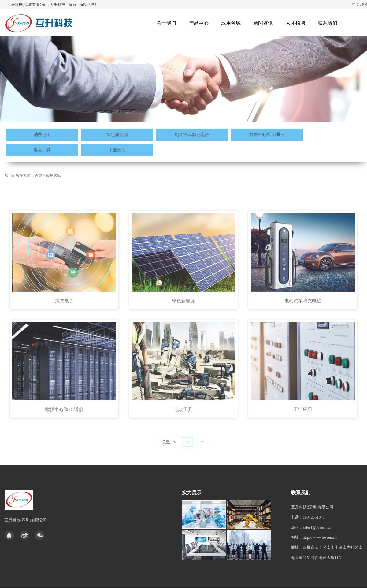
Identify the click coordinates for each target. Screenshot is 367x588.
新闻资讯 (263, 23)
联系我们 (328, 23)
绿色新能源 (117, 135)
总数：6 (169, 442)
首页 (39, 175)
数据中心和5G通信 (267, 135)
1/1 (203, 442)
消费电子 (42, 135)
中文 (356, 5)
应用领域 (231, 23)
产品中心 (199, 23)
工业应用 (117, 150)
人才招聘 (295, 23)
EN (365, 5)
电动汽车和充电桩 (192, 135)
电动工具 (42, 150)
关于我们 (166, 23)
